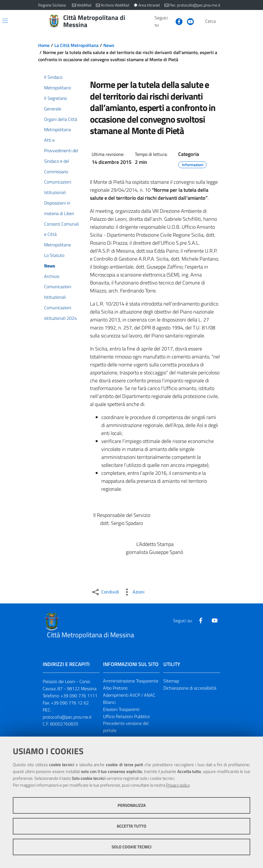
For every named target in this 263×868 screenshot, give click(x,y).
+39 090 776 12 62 (70, 703)
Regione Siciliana (52, 5)
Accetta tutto (131, 826)
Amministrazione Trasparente (131, 681)
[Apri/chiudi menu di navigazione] (5, 21)
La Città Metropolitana (76, 45)
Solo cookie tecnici (131, 847)
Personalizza (132, 805)
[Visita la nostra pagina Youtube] (188, 21)
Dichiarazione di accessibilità (190, 688)
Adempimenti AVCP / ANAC (129, 695)
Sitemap (171, 681)
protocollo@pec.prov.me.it (67, 717)
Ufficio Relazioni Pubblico (126, 716)
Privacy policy (178, 785)
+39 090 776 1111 (79, 696)
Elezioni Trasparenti (121, 709)
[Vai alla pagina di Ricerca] (221, 21)
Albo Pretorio (115, 688)
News (109, 45)
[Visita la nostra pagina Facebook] (177, 21)
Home (44, 45)
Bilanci (109, 702)
